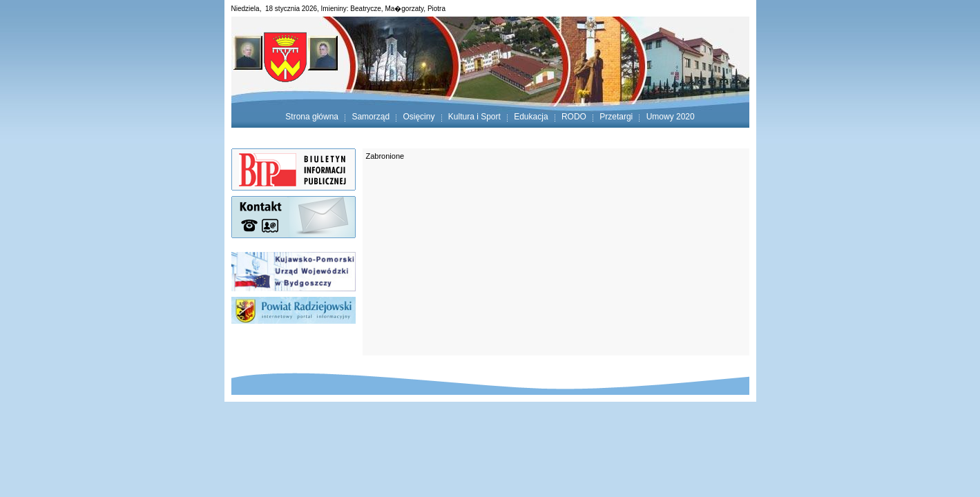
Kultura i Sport (474, 117)
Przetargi (616, 117)
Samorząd (371, 117)
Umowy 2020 (671, 117)
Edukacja (531, 117)
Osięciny (419, 117)
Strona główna (312, 117)
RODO (574, 117)
